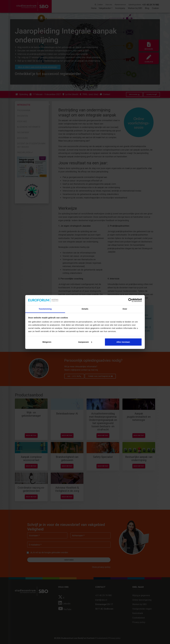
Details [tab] (85, 309)
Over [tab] (125, 309)
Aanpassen (85, 342)
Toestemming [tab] (45, 309)
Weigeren (47, 342)
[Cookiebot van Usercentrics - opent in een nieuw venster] (130, 300)
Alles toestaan (123, 342)
